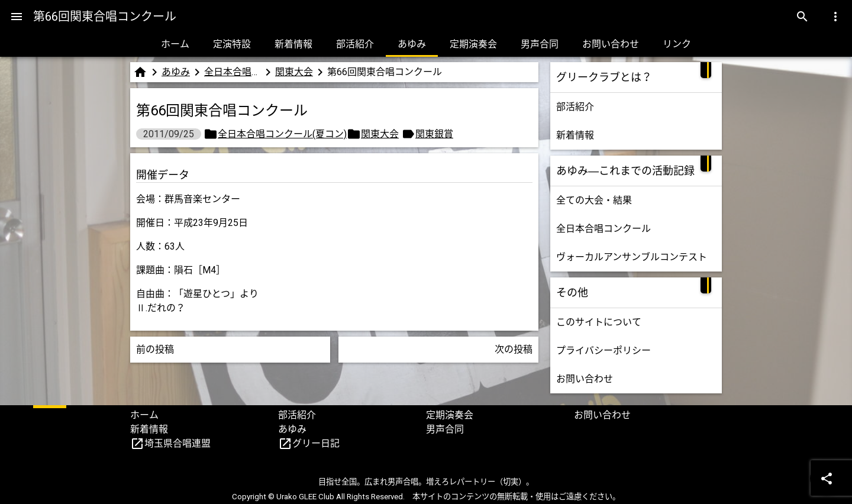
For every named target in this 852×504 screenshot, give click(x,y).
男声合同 (540, 44)
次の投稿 (514, 349)
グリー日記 (316, 443)
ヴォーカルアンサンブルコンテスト (632, 257)
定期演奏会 (473, 44)
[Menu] (17, 17)
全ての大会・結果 (594, 200)
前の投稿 (155, 349)
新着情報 (293, 44)
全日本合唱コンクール (603, 229)
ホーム (175, 44)
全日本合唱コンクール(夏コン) (233, 72)
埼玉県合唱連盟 (177, 443)
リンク (677, 44)
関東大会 (294, 72)
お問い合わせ (611, 44)
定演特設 (232, 44)
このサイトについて (599, 322)
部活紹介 (355, 44)
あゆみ (412, 44)
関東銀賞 (434, 134)
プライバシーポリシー (603, 350)
